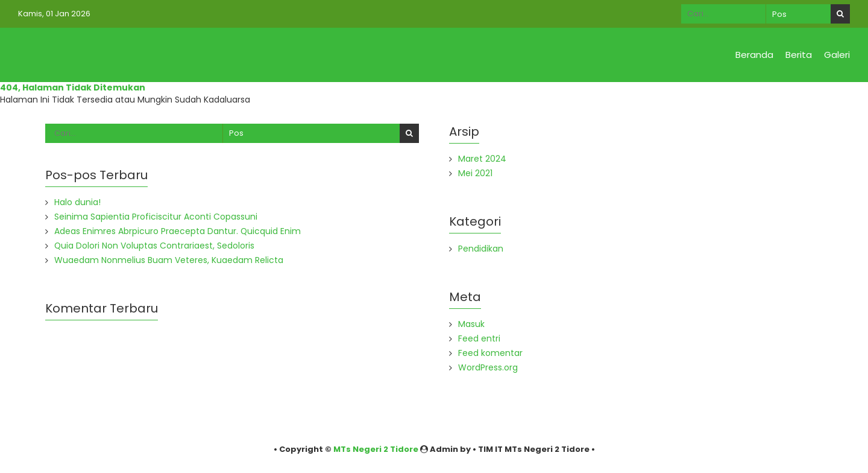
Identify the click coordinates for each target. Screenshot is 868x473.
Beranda (754, 55)
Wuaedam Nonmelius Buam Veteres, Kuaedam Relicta (169, 260)
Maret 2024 (482, 159)
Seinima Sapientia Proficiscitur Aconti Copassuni (156, 217)
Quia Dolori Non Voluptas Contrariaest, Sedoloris (155, 246)
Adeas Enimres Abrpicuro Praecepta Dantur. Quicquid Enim (178, 231)
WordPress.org (488, 367)
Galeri (837, 55)
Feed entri (479, 338)
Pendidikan (481, 249)
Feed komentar (490, 353)
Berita (799, 55)
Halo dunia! (77, 202)
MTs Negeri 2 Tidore (376, 449)
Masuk (471, 324)
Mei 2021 (475, 173)
